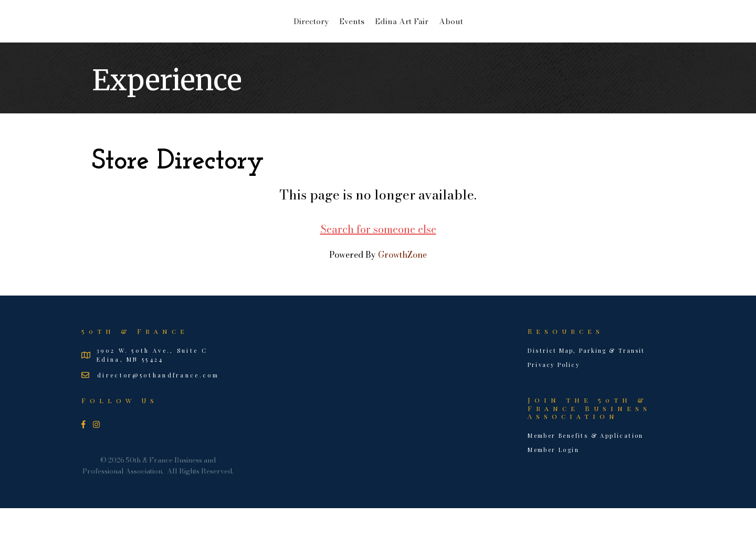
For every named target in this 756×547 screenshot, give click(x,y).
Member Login (553, 488)
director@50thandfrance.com (158, 414)
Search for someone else (378, 268)
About (534, 40)
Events (268, 40)
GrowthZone (402, 293)
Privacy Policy (554, 403)
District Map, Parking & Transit (586, 389)
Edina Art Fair (485, 40)
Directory (228, 40)
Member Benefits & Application (586, 474)
